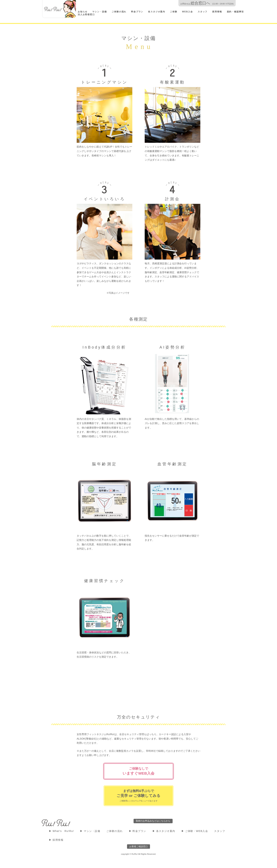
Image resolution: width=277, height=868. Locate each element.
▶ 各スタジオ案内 (164, 831)
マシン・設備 (100, 12)
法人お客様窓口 (86, 15)
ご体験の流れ (119, 12)
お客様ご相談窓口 (138, 847)
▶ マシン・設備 (90, 831)
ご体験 (174, 12)
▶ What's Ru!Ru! (61, 831)
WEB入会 (188, 12)
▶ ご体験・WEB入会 (195, 831)
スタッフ (203, 12)
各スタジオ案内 (157, 12)
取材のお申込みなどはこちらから (153, 821)
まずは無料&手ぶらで (139, 795)
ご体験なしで (138, 771)
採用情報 (217, 12)
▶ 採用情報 (56, 840)
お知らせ (83, 12)
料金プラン (137, 12)
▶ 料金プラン (138, 831)
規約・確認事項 (235, 12)
